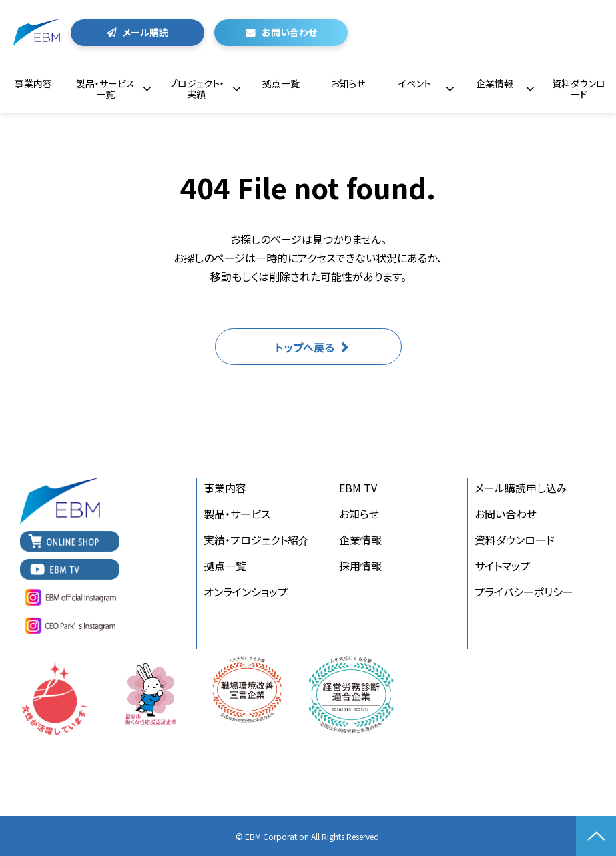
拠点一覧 (281, 83)
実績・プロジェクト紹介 (256, 540)
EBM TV (358, 488)
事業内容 (33, 83)
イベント (415, 83)
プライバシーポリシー (524, 592)
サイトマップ (502, 566)
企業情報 (495, 83)
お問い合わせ (289, 32)
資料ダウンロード (579, 89)
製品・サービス (237, 514)
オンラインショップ (246, 592)
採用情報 (360, 566)
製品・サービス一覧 (105, 89)
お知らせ (348, 83)
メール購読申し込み (521, 488)
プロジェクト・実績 (197, 89)
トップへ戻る (305, 347)
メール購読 (145, 32)
